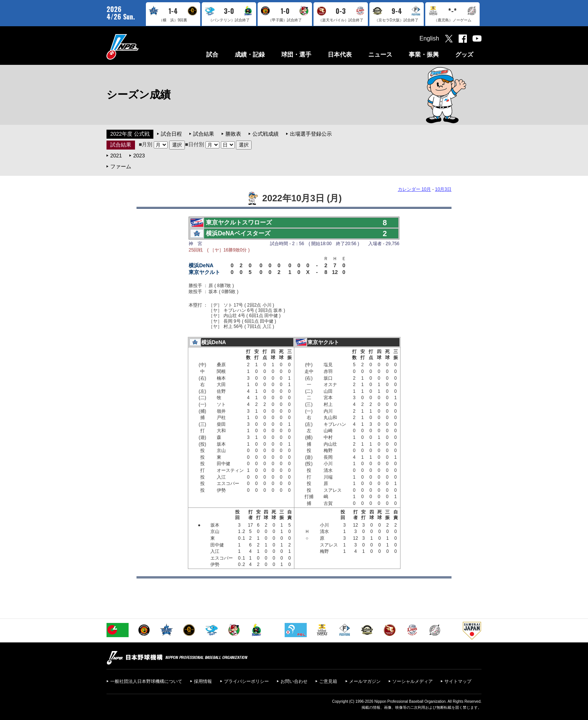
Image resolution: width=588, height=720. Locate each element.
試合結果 (204, 134)
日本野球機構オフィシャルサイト (141, 47)
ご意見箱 (328, 681)
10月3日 (443, 189)
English (429, 38)
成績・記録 (250, 55)
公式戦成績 (265, 134)
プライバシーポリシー (246, 681)
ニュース (380, 55)
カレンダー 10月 (415, 189)
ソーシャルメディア (412, 681)
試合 (212, 55)
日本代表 (340, 55)
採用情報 (203, 681)
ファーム (121, 166)
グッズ (464, 55)
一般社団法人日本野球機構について (146, 681)
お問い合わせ (294, 681)
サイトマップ (458, 681)
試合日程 (171, 134)
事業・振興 (424, 55)
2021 (116, 156)
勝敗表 (233, 134)
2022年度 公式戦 (130, 134)
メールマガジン (365, 681)
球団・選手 (296, 55)
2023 (139, 156)
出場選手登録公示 (311, 134)
